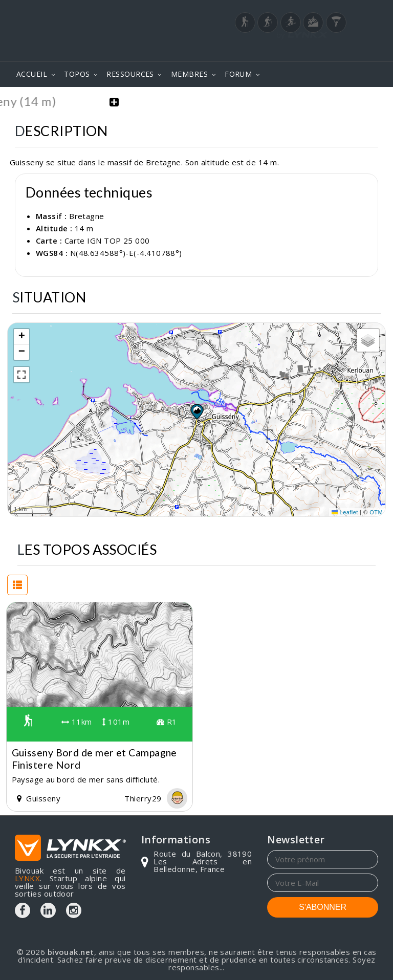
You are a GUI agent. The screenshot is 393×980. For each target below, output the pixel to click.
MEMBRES (189, 74)
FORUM (238, 74)
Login (327, 49)
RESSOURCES (130, 74)
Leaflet (345, 512)
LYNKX (27, 878)
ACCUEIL (32, 74)
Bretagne (87, 215)
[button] (196, 411)
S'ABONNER (323, 907)
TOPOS (77, 74)
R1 (167, 722)
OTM (376, 512)
